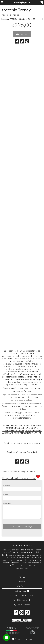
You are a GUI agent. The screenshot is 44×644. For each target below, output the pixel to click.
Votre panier (22, 591)
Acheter (22, 34)
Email (5, 495)
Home (22, 582)
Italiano (28, 639)
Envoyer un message (22, 526)
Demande (7, 504)
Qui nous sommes (22, 605)
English (20, 639)
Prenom (7, 486)
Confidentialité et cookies (22, 595)
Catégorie (22, 586)
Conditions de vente (22, 600)
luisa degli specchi (22, 2)
